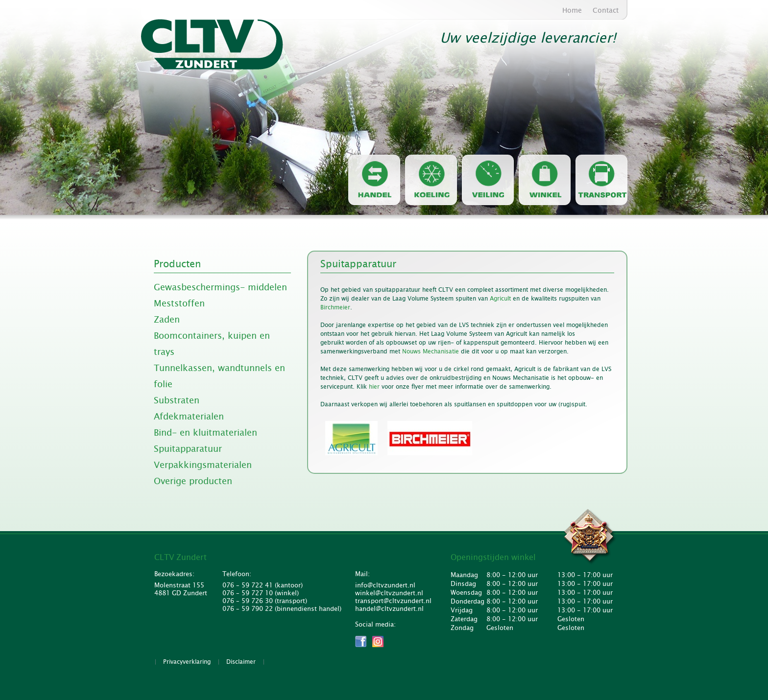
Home (572, 10)
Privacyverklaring (187, 662)
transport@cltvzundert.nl (392, 601)
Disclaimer (241, 662)
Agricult (500, 299)
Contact (606, 10)
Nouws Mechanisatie (432, 351)
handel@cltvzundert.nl (389, 609)
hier (374, 387)
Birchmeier (335, 307)
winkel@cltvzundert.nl (389, 593)
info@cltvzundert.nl (385, 585)
